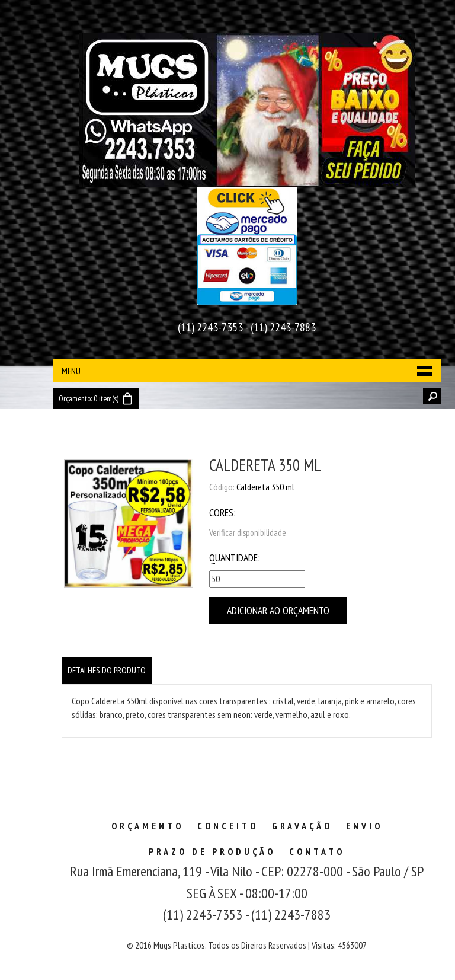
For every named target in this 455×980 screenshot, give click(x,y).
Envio (364, 826)
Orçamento (148, 826)
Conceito (228, 826)
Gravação (302, 826)
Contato (317, 851)
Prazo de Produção (212, 851)
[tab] (107, 671)
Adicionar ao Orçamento (278, 610)
